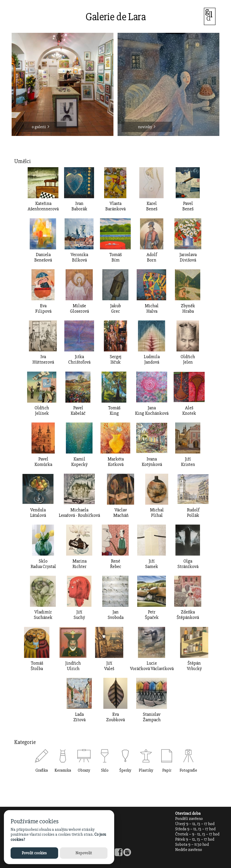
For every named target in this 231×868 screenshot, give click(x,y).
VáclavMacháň (121, 513)
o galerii (41, 127)
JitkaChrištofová (79, 359)
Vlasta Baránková (115, 206)
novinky (147, 127)
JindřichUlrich (73, 666)
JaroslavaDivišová (188, 257)
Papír (167, 770)
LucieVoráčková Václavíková (152, 666)
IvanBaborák (79, 206)
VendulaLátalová (38, 513)
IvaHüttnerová (43, 359)
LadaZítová (79, 717)
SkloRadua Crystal (43, 564)
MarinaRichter (79, 564)
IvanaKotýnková (152, 462)
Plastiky (146, 770)
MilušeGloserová (79, 309)
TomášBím (115, 257)
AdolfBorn (152, 257)
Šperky (125, 770)
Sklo (105, 770)
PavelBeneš (188, 206)
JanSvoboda (116, 615)
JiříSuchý (79, 615)
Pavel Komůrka (43, 462)
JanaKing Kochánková (152, 411)
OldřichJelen (188, 359)
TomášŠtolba (37, 666)
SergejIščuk (115, 359)
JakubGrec (115, 309)
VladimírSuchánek (43, 615)
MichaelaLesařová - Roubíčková (79, 513)
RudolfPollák (193, 513)
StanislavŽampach (152, 717)
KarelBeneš (152, 206)
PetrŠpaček (152, 615)
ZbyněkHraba (188, 309)
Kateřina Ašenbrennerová (43, 206)
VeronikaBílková (79, 257)
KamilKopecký (79, 462)
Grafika (42, 770)
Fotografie (188, 770)
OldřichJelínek (42, 411)
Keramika (63, 770)
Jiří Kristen (188, 462)
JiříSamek (152, 564)
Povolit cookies (34, 853)
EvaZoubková (115, 717)
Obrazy (84, 770)
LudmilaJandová (152, 359)
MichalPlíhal (157, 513)
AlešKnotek (189, 411)
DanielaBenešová (43, 257)
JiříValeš (109, 666)
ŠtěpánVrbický (194, 666)
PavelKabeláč (78, 411)
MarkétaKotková (116, 462)
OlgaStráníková (188, 564)
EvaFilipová (43, 309)
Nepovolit (84, 853)
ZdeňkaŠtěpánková (188, 615)
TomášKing (114, 411)
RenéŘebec (116, 564)
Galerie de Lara (116, 17)
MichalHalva (152, 309)
